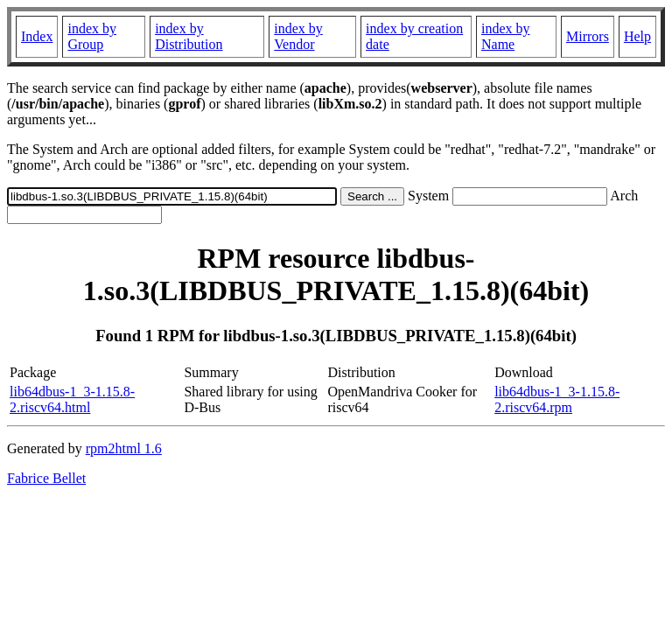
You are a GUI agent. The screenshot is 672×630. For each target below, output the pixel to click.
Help (637, 36)
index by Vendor (298, 36)
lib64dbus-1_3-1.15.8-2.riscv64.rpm (557, 399)
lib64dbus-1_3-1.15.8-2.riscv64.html (72, 399)
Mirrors (588, 36)
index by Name (506, 36)
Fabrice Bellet (46, 478)
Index (37, 36)
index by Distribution (189, 36)
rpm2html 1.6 (124, 448)
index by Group (92, 36)
